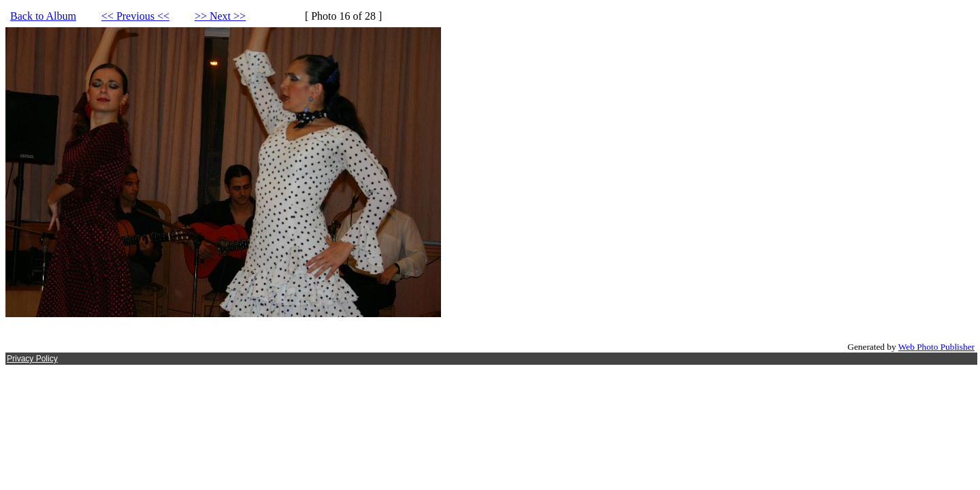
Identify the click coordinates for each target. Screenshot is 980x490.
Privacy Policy (32, 359)
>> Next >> (220, 16)
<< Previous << (135, 16)
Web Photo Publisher (936, 347)
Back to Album (43, 16)
